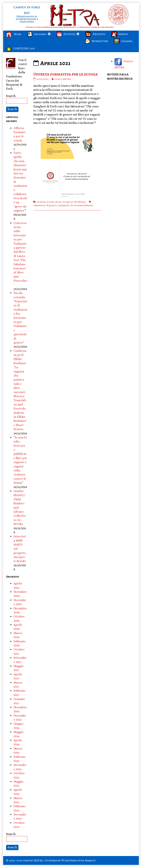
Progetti (68, 202)
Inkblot (90, 860)
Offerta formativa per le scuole (65, 74)
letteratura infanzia (82, 205)
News (58, 202)
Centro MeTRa (62, 79)
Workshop (80, 202)
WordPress (69, 860)
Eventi (50, 202)
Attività (41, 202)
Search (11, 96)
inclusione (64, 205)
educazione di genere (45, 205)
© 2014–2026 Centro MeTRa (24, 860)
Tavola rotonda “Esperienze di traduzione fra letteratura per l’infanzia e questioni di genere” (20, 318)
